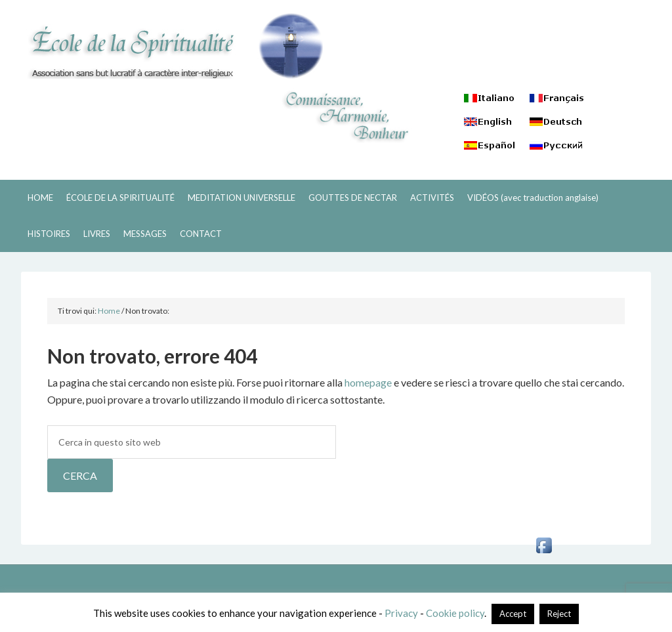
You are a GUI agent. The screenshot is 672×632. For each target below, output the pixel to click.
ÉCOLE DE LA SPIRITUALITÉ (120, 198)
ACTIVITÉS (432, 198)
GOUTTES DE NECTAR (353, 198)
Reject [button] (559, 614)
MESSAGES (145, 234)
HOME (40, 198)
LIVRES (97, 234)
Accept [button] (513, 614)
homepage (368, 382)
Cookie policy (455, 613)
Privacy (401, 613)
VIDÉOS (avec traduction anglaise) (533, 198)
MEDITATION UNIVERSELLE (241, 198)
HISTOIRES (49, 234)
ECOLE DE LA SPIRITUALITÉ (172, 46)
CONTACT (201, 234)
